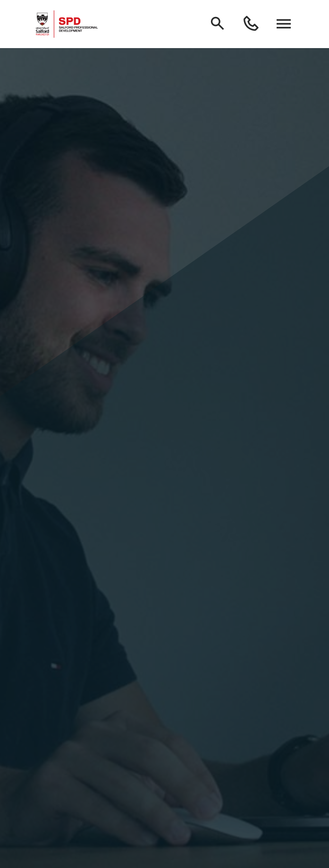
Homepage (164, 838)
